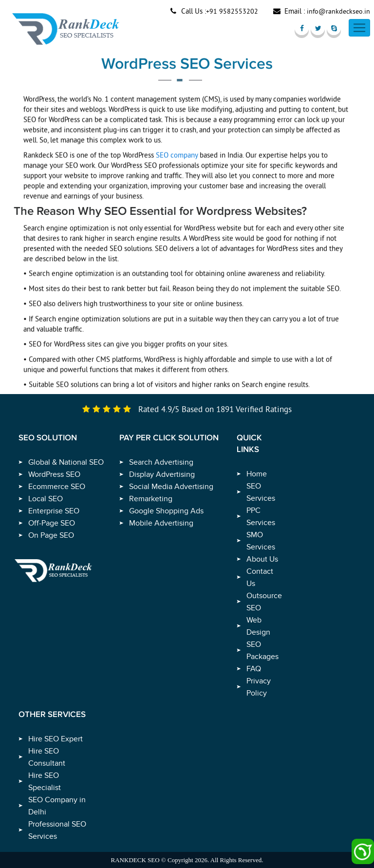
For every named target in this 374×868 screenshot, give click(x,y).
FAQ (254, 669)
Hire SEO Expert (56, 739)
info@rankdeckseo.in (338, 11)
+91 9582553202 (232, 11)
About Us (262, 559)
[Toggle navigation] (359, 28)
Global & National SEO (66, 462)
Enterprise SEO (54, 511)
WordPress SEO (54, 474)
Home (257, 474)
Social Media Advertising (171, 487)
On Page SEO (51, 535)
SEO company (177, 159)
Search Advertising (161, 462)
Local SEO (46, 499)
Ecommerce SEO (57, 487)
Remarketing (151, 499)
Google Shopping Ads (166, 511)
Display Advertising (162, 474)
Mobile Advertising (161, 523)
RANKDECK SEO (135, 860)
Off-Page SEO (52, 523)
